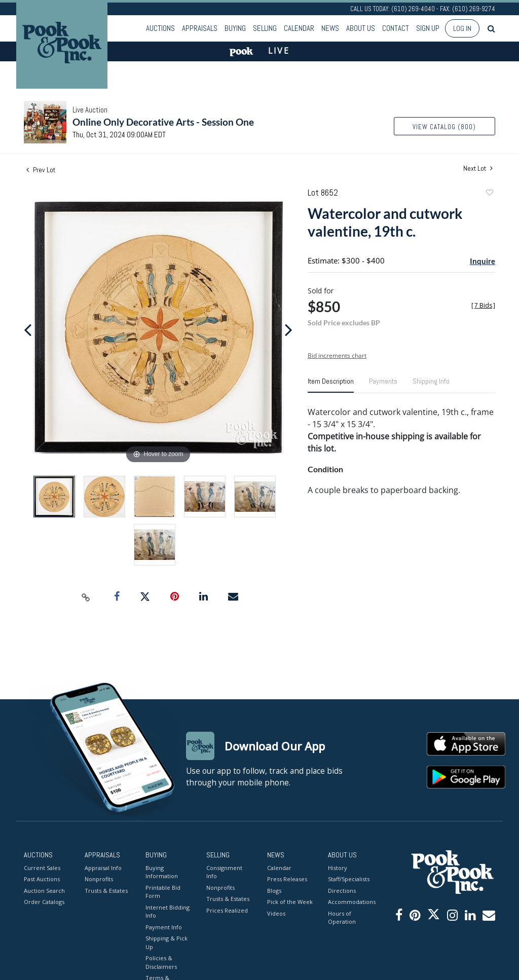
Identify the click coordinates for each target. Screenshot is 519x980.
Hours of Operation (342, 918)
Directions (342, 891)
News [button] (330, 28)
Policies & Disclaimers (161, 962)
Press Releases (287, 879)
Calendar (299, 28)
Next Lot (478, 168)
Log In (462, 28)
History (338, 868)
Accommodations (351, 902)
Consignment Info (224, 872)
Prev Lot (41, 170)
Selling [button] (265, 28)
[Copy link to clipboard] (86, 597)
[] (483, 305)
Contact (396, 28)
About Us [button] (361, 28)
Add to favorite (489, 194)
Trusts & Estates (106, 891)
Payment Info (164, 927)
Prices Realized (227, 910)
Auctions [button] (160, 28)
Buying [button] (235, 28)
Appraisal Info (103, 868)
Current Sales (42, 868)
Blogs (274, 891)
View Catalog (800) (444, 127)
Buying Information (162, 872)
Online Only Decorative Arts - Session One (163, 122)
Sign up (428, 28)
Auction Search (44, 891)
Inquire (483, 261)
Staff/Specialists (349, 879)
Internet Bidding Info (168, 912)
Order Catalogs (44, 902)
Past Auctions (42, 879)
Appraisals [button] (200, 28)
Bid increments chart (337, 355)
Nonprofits (99, 879)
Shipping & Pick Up (166, 943)
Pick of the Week (290, 902)
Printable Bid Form (163, 892)
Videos (276, 913)
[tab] (331, 385)
